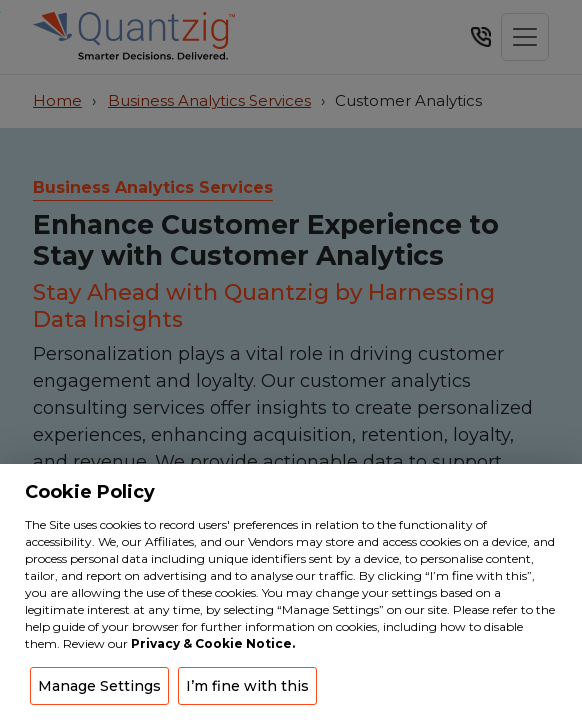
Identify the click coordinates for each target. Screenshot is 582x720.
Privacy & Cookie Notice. (213, 643)
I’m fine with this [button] (247, 686)
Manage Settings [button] (99, 686)
